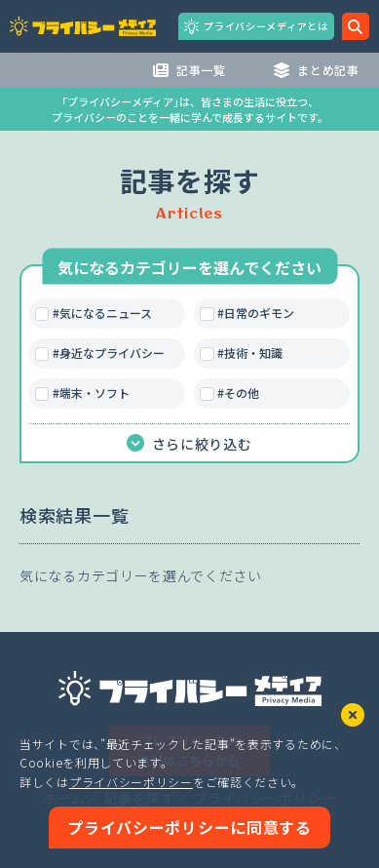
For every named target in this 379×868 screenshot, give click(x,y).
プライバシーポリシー (131, 782)
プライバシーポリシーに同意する (189, 827)
